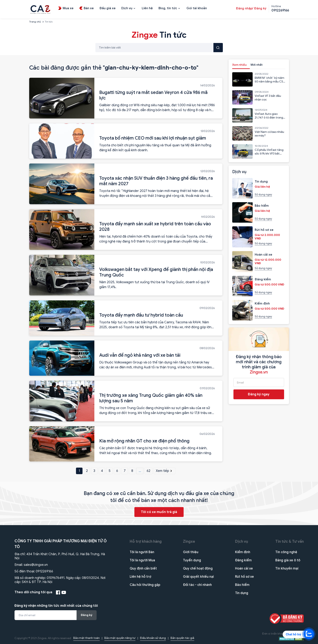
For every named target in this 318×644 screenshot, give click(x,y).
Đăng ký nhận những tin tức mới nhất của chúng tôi (56, 606)
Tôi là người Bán (142, 552)
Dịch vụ (242, 541)
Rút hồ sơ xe (244, 577)
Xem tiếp (164, 471)
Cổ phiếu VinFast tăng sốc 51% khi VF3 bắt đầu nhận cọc (269, 154)
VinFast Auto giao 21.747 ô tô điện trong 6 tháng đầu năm (269, 118)
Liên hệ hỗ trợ (140, 577)
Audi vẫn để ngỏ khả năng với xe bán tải (140, 355)
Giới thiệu (191, 552)
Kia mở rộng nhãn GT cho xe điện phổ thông (144, 441)
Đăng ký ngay (259, 394)
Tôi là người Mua (142, 560)
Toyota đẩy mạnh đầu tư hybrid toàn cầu (141, 315)
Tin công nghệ (286, 552)
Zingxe (189, 541)
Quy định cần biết (143, 568)
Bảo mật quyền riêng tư (120, 638)
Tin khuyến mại (287, 568)
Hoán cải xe (244, 568)
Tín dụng (242, 593)
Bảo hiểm (242, 585)
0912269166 (44, 571)
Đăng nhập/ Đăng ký (251, 8)
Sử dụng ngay (263, 195)
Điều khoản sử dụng (153, 638)
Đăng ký (87, 615)
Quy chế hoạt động (198, 568)
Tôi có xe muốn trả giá (159, 512)
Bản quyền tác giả (182, 638)
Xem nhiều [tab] (239, 65)
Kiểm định (243, 552)
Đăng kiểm (243, 560)
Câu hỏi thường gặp (145, 585)
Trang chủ (35, 22)
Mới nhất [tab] (257, 65)
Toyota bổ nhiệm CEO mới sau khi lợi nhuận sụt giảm (153, 138)
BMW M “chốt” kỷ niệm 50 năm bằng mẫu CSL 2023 (270, 82)
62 (148, 471)
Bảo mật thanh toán (86, 638)
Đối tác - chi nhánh (197, 585)
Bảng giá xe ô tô (288, 560)
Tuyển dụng (192, 560)
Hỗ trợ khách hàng (146, 541)
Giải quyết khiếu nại (198, 577)
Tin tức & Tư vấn (290, 541)
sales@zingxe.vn (36, 565)
